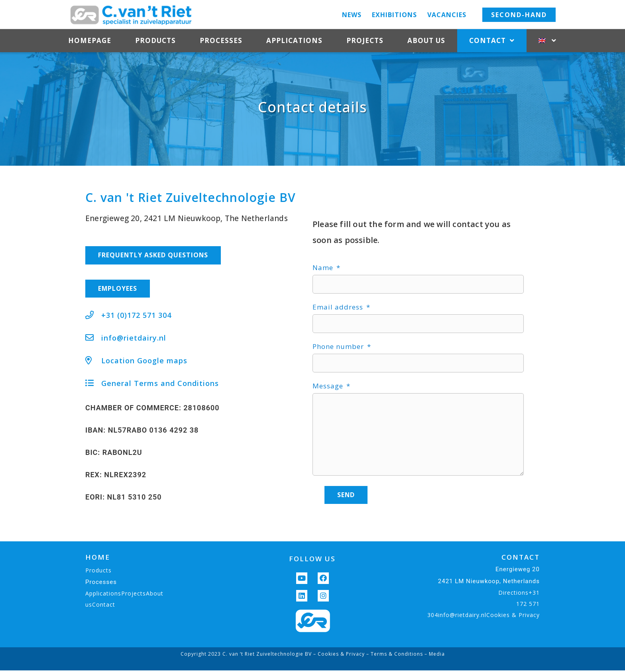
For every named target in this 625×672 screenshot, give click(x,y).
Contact (492, 41)
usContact (100, 606)
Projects (365, 40)
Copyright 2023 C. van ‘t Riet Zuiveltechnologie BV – (249, 655)
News (352, 15)
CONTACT (521, 559)
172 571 (528, 605)
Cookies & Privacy (341, 655)
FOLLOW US (312, 560)
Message (329, 386)
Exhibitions (394, 15)
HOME (98, 559)
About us (426, 40)
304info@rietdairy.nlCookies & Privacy (483, 616)
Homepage (90, 40)
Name (324, 268)
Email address (339, 308)
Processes (221, 40)
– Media (434, 655)
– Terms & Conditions (394, 655)
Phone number (339, 347)
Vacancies (447, 15)
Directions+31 (519, 594)
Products (155, 40)
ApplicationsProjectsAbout (124, 595)
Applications (294, 40)
